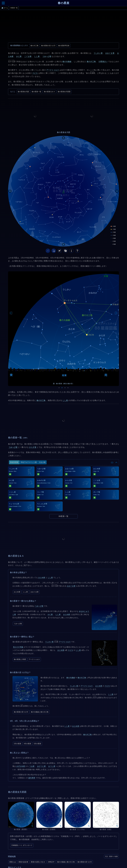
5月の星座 (37, 696)
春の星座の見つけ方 (48, 46)
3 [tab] (65, 339)
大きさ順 (42, 414)
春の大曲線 (67, 62)
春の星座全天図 (23, 92)
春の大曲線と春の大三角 (40, 664)
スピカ (35, 73)
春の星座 (64, 3)
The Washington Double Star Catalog (23, 864)
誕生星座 (32, 730)
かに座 (19, 56)
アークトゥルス (53, 70)
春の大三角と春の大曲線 (43, 825)
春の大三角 (34, 46)
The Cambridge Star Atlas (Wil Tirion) (23, 866)
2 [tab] (62, 339)
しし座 (37, 56)
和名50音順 (14, 414)
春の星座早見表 (64, 46)
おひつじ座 (41, 718)
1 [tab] (59, 339)
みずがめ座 (21, 718)
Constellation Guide (17, 847)
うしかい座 (98, 53)
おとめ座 (42, 530)
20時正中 (51, 814)
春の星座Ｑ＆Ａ (49, 92)
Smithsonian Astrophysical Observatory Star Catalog (28, 862)
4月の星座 (28, 696)
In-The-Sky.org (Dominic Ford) (21, 852)
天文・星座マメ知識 (111, 809)
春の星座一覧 (36, 92)
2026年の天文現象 (16, 825)
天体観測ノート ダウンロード (22, 797)
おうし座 (52, 718)
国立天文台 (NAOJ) (17, 849)
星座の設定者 (23, 814)
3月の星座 (18, 696)
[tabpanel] (63, 305)
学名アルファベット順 (29, 414)
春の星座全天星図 (64, 92)
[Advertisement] (63, 27)
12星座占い (103, 62)
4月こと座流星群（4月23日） (20, 831)
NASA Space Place (17, 851)
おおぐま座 (110, 53)
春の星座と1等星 (20, 611)
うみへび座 (47, 56)
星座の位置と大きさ (38, 814)
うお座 (32, 718)
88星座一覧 (63, 468)
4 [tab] (68, 339)
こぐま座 (28, 56)
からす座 (33, 399)
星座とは (13, 814)
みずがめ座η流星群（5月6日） (44, 831)
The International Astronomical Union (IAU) (25, 845)
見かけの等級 (18, 599)
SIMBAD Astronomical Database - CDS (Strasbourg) (28, 860)
